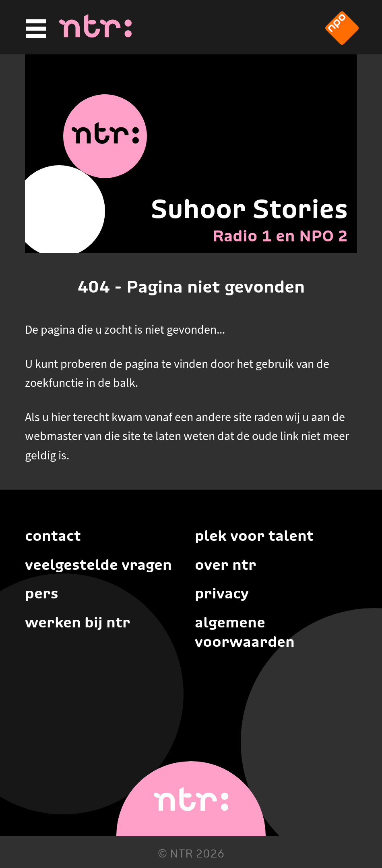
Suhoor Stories (249, 209)
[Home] (95, 35)
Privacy (222, 593)
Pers (42, 593)
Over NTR (226, 565)
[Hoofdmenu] (35, 29)
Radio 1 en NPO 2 (280, 236)
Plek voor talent (254, 536)
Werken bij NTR (78, 622)
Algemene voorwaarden (245, 632)
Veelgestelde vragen (98, 565)
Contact (53, 536)
